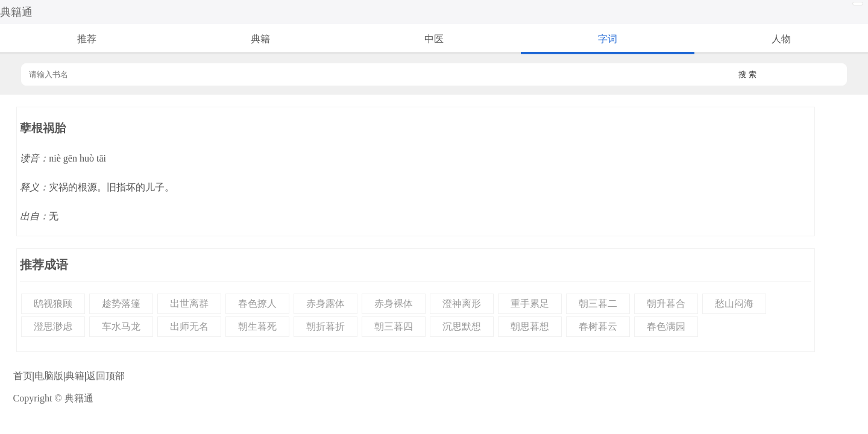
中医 (434, 39)
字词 (608, 39)
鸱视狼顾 (53, 303)
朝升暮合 (666, 303)
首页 (23, 376)
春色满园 (666, 326)
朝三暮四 (394, 326)
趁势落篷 (121, 303)
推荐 (87, 39)
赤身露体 (325, 303)
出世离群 (189, 303)
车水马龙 (121, 326)
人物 (781, 39)
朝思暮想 (530, 326)
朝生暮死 (257, 326)
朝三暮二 (598, 303)
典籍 (260, 39)
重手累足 (530, 303)
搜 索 (747, 74)
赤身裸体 (394, 303)
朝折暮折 (325, 326)
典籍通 (16, 12)
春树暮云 (598, 326)
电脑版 (49, 376)
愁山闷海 (734, 303)
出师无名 (189, 326)
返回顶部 (105, 376)
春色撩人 (257, 303)
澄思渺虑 (53, 326)
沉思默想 (462, 326)
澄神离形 (462, 303)
